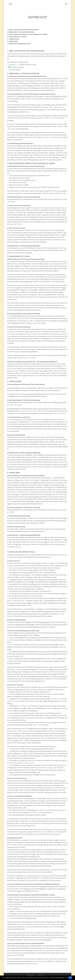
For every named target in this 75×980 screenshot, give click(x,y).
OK (70, 978)
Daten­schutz (42, 975)
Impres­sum (31, 975)
